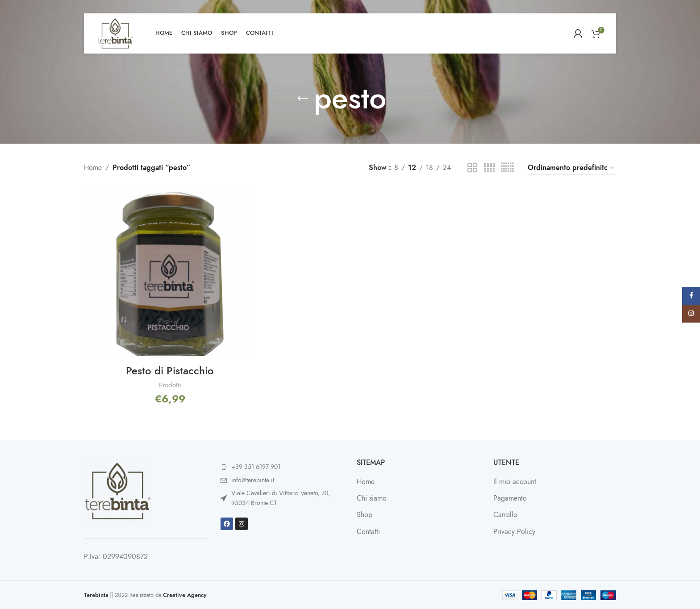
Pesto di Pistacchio (170, 370)
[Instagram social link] (691, 314)
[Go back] (303, 99)
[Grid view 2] (472, 168)
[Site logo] (115, 33)
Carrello (505, 514)
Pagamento (510, 498)
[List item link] (282, 467)
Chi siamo (372, 498)
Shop (365, 514)
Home (93, 168)
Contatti (368, 531)
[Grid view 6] (507, 168)
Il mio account (515, 481)
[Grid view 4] (489, 168)
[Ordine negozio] (571, 168)
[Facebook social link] (691, 296)
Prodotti (170, 384)
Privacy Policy (514, 531)
